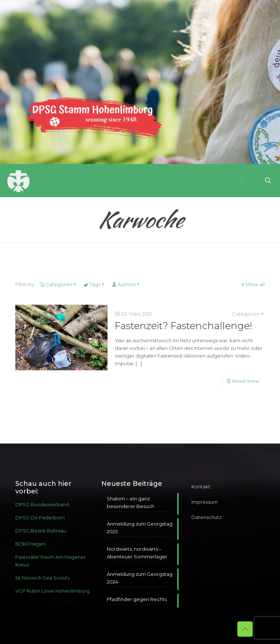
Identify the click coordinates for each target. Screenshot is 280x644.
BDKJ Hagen (30, 544)
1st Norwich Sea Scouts (42, 578)
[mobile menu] (242, 180)
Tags (94, 284)
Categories (58, 284)
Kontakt (201, 487)
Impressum (205, 502)
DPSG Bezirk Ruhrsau (41, 531)
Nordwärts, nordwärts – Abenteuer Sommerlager (137, 553)
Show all (252, 284)
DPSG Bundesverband (42, 504)
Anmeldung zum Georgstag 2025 (140, 528)
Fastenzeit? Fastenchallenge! (183, 326)
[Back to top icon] (245, 629)
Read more (246, 381)
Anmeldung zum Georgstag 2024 (140, 578)
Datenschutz (207, 517)
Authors (126, 284)
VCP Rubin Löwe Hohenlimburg (52, 591)
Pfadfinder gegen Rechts (137, 599)
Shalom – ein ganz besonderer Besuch (131, 502)
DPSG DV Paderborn (40, 518)
